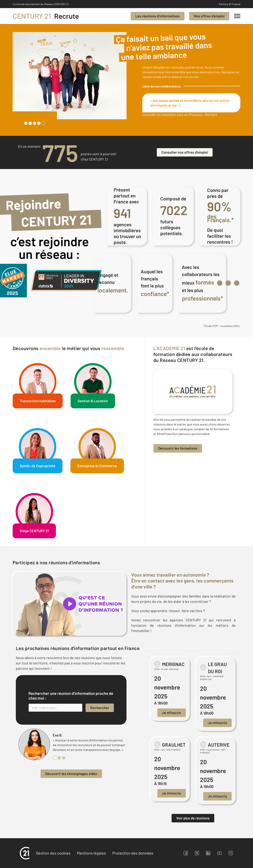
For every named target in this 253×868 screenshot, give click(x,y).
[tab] (26, 123)
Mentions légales (91, 853)
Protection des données (133, 853)
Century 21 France (230, 4)
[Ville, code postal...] (55, 708)
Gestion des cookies (53, 853)
